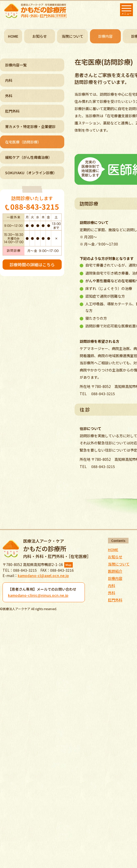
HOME (13, 36)
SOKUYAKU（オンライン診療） (31, 173)
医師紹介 (115, 571)
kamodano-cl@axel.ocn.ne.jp (43, 576)
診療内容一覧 (16, 65)
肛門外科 (12, 111)
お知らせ (40, 36)
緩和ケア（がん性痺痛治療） (29, 157)
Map (68, 565)
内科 (9, 80)
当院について (72, 36)
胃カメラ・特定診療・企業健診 (30, 126)
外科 (9, 96)
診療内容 (115, 578)
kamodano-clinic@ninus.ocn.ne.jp (38, 595)
